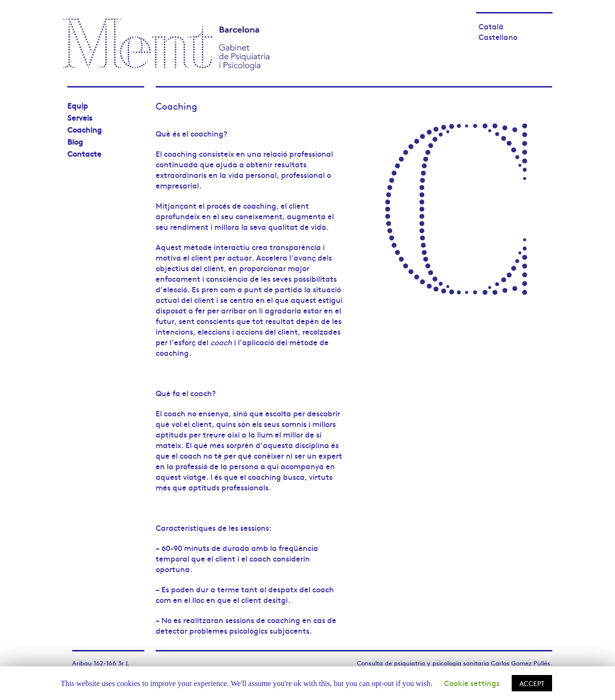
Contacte (84, 153)
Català (491, 26)
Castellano (498, 37)
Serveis (80, 117)
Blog (75, 141)
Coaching (85, 129)
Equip (78, 105)
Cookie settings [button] (472, 683)
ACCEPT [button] (532, 683)
